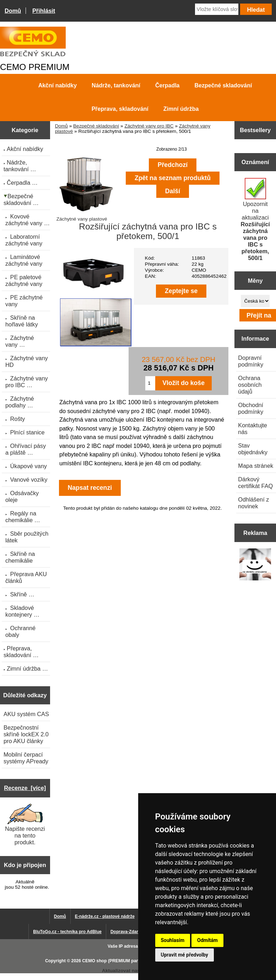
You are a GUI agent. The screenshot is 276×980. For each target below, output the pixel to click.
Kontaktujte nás (253, 429)
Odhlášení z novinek (253, 503)
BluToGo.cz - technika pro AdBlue (67, 932)
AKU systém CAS (26, 714)
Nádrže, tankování (116, 85)
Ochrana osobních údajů (250, 385)
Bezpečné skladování (96, 126)
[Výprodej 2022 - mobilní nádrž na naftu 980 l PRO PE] (255, 565)
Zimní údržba (181, 109)
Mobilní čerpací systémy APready (26, 758)
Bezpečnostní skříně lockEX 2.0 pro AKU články (26, 734)
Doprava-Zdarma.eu (131, 932)
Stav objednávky (253, 449)
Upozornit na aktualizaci (255, 220)
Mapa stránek (256, 466)
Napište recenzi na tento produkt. (25, 825)
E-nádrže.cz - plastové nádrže (105, 916)
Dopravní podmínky (251, 361)
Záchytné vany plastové (87, 216)
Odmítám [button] (207, 940)
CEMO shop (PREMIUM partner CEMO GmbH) (129, 961)
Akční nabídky (58, 85)
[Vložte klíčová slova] (217, 9)
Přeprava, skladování (120, 109)
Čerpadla (167, 85)
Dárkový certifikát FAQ (255, 483)
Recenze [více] (25, 788)
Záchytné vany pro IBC (149, 126)
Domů (13, 11)
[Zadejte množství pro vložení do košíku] (150, 383)
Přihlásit (44, 11)
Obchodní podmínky (251, 408)
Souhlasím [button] (173, 940)
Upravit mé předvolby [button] (185, 955)
